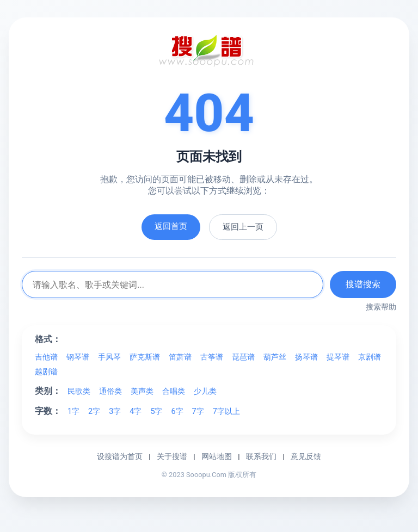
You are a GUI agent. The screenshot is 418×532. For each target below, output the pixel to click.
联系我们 (261, 456)
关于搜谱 (172, 456)
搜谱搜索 (363, 284)
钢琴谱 (78, 357)
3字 (115, 412)
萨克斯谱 (145, 357)
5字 (156, 412)
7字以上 (226, 412)
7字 (198, 412)
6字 (177, 412)
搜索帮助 (381, 307)
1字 (73, 412)
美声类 (142, 391)
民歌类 (79, 391)
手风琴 (109, 357)
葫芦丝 (275, 357)
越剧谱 (46, 372)
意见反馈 (306, 456)
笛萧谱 (180, 357)
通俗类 (110, 391)
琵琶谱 (243, 357)
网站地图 (217, 456)
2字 (94, 412)
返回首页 (171, 226)
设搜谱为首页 (120, 456)
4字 (136, 412)
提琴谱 (338, 357)
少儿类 (205, 391)
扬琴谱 (306, 357)
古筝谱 (212, 357)
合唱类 (174, 391)
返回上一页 (243, 227)
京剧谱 (370, 357)
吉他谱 (46, 357)
